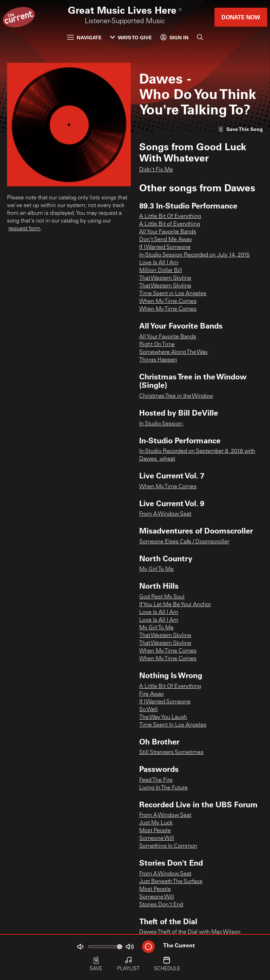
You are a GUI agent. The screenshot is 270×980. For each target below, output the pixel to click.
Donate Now (241, 17)
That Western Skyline (165, 278)
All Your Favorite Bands (168, 232)
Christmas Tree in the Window (176, 396)
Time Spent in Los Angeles (173, 294)
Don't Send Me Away (166, 240)
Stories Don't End (161, 905)
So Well (149, 710)
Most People (155, 831)
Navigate (84, 37)
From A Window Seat (165, 514)
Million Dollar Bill (161, 271)
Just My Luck (156, 823)
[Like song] (240, 129)
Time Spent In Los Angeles (173, 725)
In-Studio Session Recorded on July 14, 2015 (194, 255)
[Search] (200, 37)
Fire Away (152, 694)
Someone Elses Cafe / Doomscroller (184, 542)
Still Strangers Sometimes (171, 753)
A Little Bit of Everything (170, 224)
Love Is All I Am (159, 263)
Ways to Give (131, 37)
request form (24, 229)
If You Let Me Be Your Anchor (175, 605)
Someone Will (157, 839)
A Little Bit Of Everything (170, 217)
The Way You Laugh (163, 717)
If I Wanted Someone (165, 247)
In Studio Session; (161, 424)
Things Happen (158, 360)
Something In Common (168, 846)
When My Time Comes (168, 302)
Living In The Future (163, 788)
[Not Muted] (80, 947)
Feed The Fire (156, 780)
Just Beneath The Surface (171, 882)
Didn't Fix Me (156, 170)
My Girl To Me (156, 569)
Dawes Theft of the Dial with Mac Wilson (190, 932)
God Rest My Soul (162, 597)
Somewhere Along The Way (173, 352)
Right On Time (157, 345)
